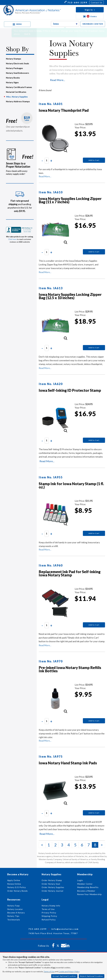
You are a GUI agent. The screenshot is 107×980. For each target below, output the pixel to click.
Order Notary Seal (51, 884)
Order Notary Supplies (53, 887)
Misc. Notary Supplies (17, 97)
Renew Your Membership (89, 894)
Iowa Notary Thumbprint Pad (64, 110)
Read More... (58, 80)
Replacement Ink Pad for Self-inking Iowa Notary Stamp (70, 573)
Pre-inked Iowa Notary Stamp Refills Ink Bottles (70, 669)
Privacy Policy (49, 913)
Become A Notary (16, 913)
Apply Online (14, 880)
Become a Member (86, 891)
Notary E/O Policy (17, 887)
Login (80, 880)
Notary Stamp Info (51, 906)
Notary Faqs (14, 906)
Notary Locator (15, 909)
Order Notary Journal (52, 891)
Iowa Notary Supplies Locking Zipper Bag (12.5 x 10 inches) (70, 296)
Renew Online (14, 884)
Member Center (85, 884)
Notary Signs (12, 82)
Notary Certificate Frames (19, 87)
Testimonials (14, 920)
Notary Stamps (14, 59)
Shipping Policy (49, 916)
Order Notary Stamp (52, 880)
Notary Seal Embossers (18, 73)
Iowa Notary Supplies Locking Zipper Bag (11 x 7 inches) (70, 200)
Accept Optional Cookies (64, 976)
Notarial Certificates (16, 92)
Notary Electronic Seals (18, 63)
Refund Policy (49, 920)
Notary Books (13, 78)
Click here (12, 239)
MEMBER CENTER (93, 24)
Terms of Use (49, 971)
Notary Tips (13, 916)
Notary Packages (14, 68)
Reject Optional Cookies (92, 976)
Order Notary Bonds (18, 891)
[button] (90, 10)
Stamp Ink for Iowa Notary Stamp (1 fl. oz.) (71, 485)
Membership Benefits (88, 887)
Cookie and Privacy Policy (69, 971)
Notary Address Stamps (18, 101)
